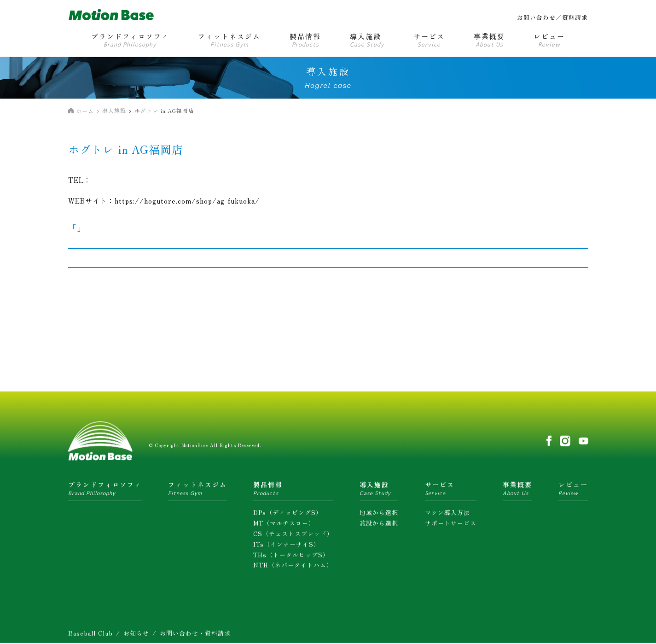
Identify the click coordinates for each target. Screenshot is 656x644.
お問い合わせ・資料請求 (195, 636)
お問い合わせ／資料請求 (552, 17)
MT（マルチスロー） (284, 526)
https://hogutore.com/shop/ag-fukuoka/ (187, 201)
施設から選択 (379, 526)
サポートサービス (451, 526)
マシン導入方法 (447, 515)
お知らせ (136, 636)
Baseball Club (90, 636)
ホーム (85, 111)
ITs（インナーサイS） (287, 547)
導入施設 (114, 110)
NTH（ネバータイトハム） (293, 568)
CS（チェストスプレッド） (293, 536)
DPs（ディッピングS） (288, 515)
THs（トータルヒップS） (291, 557)
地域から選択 (379, 515)
